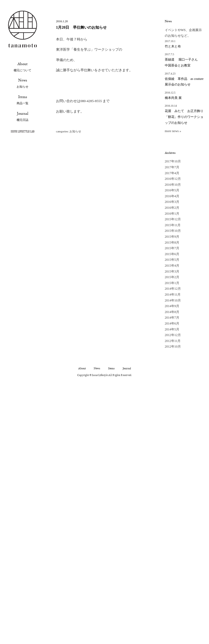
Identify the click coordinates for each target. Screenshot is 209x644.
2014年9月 (172, 306)
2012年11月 (173, 341)
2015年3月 (172, 271)
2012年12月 (173, 335)
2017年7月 (172, 167)
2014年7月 (172, 318)
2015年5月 (172, 260)
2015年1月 (172, 283)
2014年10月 (173, 300)
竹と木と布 (173, 46)
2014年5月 (172, 329)
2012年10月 (173, 347)
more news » (173, 131)
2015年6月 (172, 254)
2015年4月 (172, 266)
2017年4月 (172, 173)
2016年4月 (172, 196)
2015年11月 (173, 225)
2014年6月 (172, 323)
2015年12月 (173, 219)
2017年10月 (173, 161)
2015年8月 (172, 243)
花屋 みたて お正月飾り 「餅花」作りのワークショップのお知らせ (184, 117)
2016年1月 (172, 214)
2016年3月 (172, 202)
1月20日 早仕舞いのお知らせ (81, 27)
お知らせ (75, 131)
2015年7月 (172, 248)
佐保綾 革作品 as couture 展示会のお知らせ (184, 82)
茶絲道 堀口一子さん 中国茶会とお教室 (183, 62)
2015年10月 (173, 231)
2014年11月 (173, 295)
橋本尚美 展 (173, 98)
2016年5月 (172, 190)
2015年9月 (172, 237)
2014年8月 (172, 312)
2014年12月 (173, 289)
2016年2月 (172, 208)
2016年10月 (173, 185)
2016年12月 (173, 179)
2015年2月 (172, 277)
